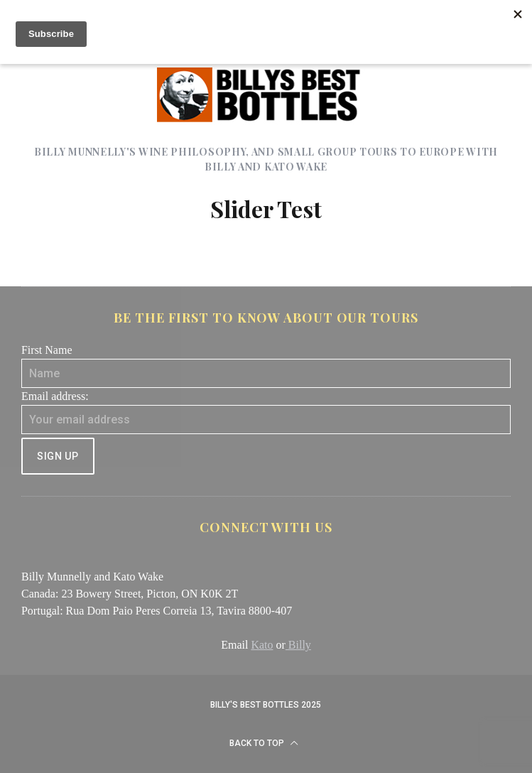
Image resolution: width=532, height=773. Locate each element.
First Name (47, 350)
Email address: (55, 396)
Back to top (264, 743)
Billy (298, 645)
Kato (262, 645)
